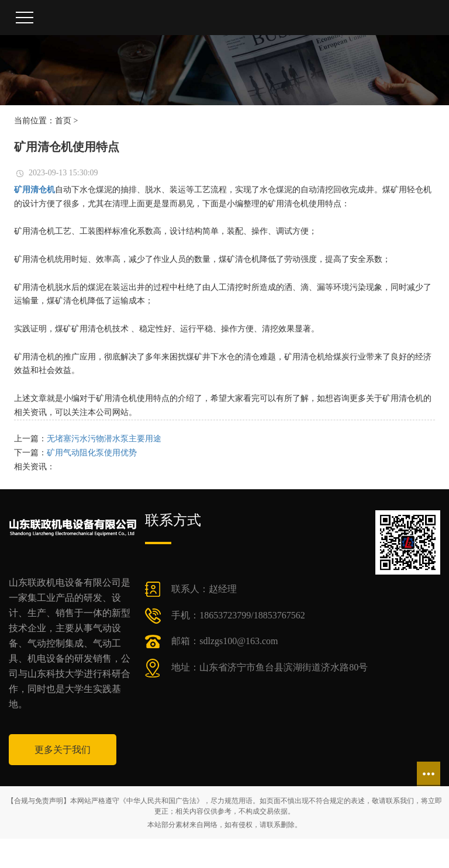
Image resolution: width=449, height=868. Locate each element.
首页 (63, 121)
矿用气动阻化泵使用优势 (92, 453)
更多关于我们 (63, 750)
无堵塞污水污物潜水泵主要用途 (104, 439)
